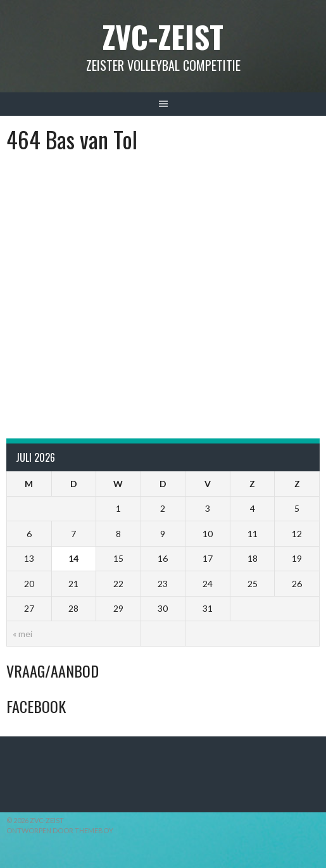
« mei (22, 634)
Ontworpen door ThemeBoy (60, 830)
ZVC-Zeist (163, 36)
